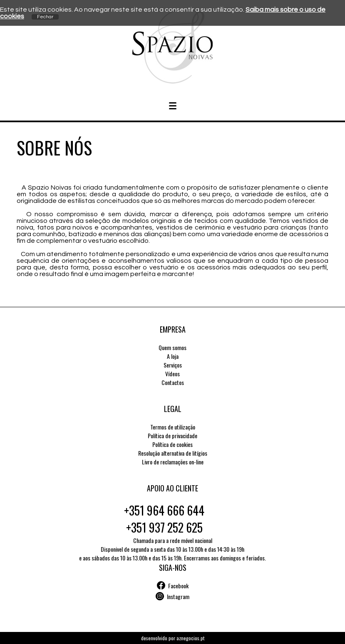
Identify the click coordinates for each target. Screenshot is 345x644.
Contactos (173, 382)
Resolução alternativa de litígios (173, 453)
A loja (173, 356)
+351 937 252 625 (164, 527)
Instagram (178, 596)
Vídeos (172, 374)
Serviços (173, 365)
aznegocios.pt (190, 638)
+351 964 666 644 (164, 510)
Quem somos (172, 347)
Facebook (178, 586)
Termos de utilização (173, 427)
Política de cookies (172, 444)
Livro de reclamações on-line (173, 462)
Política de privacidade (172, 436)
